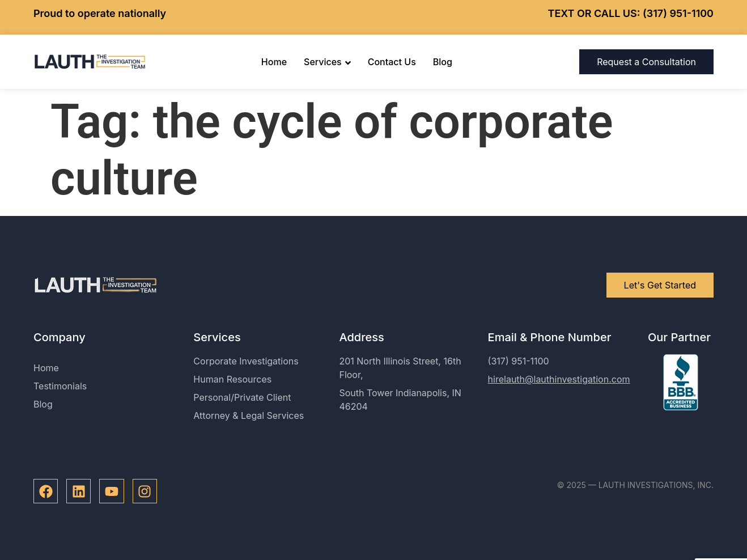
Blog (443, 62)
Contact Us (392, 62)
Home (274, 62)
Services (327, 62)
